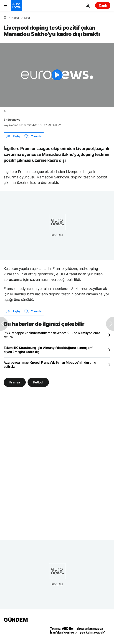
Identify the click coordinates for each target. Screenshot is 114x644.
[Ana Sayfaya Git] (16, 5)
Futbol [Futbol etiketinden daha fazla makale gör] (38, 382)
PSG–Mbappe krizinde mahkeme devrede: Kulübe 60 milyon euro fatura (52, 335)
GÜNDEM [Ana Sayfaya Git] (16, 620)
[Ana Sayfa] (5, 18)
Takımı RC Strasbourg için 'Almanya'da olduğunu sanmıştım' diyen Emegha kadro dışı (48, 350)
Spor (27, 18)
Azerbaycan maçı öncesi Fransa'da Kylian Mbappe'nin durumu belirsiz (50, 364)
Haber (15, 18)
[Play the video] (57, 75)
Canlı (103, 5)
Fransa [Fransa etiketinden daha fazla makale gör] (15, 382)
